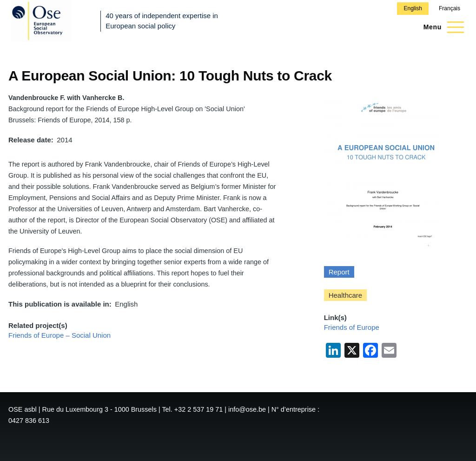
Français (450, 8)
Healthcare (346, 295)
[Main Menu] (441, 27)
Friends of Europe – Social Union (59, 335)
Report (339, 272)
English (413, 8)
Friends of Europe (352, 327)
